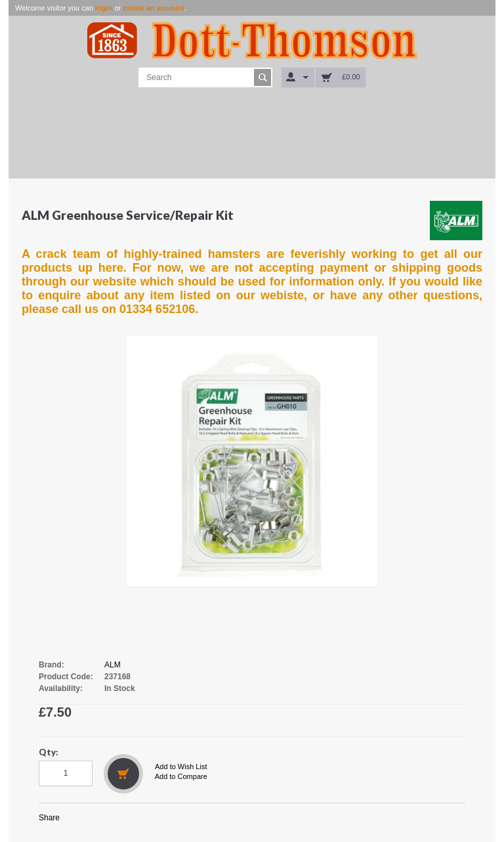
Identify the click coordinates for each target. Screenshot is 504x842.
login (104, 8)
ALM (113, 665)
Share (49, 818)
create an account (154, 8)
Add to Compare (181, 776)
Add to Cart (123, 774)
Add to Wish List (181, 767)
